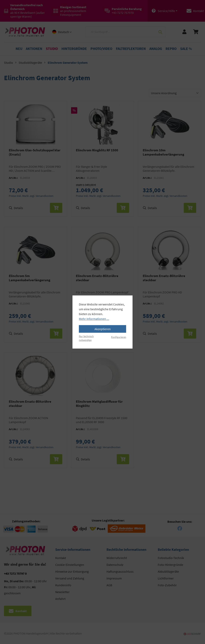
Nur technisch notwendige (86, 338)
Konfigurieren (119, 337)
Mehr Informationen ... (94, 319)
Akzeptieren (103, 329)
